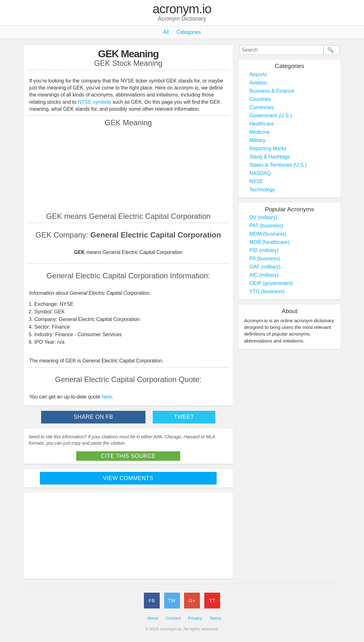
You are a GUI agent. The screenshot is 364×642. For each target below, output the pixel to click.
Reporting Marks (268, 148)
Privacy (195, 618)
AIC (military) (264, 275)
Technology (262, 190)
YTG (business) (267, 291)
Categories (189, 32)
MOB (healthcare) (269, 242)
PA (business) (265, 259)
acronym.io (182, 9)
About (153, 618)
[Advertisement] (128, 169)
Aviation (259, 83)
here (107, 397)
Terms (216, 618)
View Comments (128, 478)
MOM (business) (268, 234)
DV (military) (263, 217)
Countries (260, 99)
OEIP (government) (271, 283)
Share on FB (93, 417)
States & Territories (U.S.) (278, 165)
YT (212, 600)
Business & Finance (272, 91)
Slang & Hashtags (270, 157)
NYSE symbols (95, 102)
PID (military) (264, 250)
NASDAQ (260, 173)
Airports (258, 74)
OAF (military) (265, 267)
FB (152, 600)
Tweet (184, 417)
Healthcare (262, 124)
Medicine (260, 132)
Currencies (262, 107)
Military (258, 140)
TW (172, 600)
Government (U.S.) (271, 116)
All (166, 32)
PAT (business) (266, 226)
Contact (173, 618)
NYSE (256, 181)
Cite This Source (128, 456)
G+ (192, 600)
